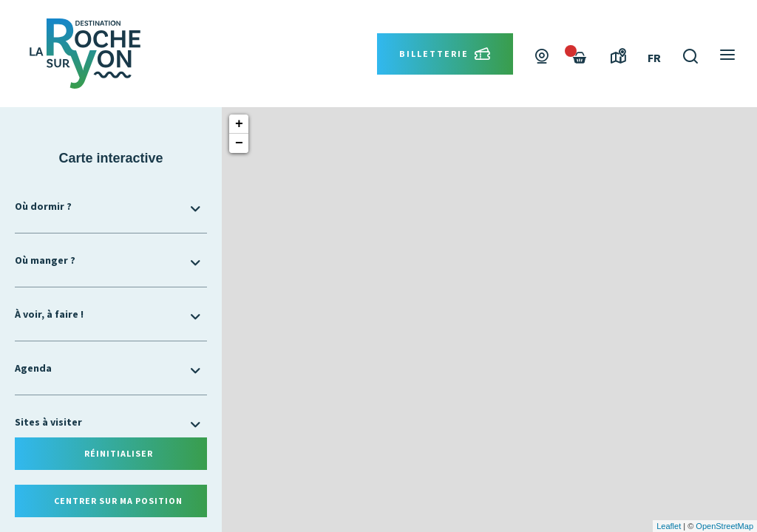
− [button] (239, 143)
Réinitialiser (119, 453)
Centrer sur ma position (118, 501)
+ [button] (239, 124)
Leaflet (669, 526)
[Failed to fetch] (580, 58)
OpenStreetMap (724, 526)
